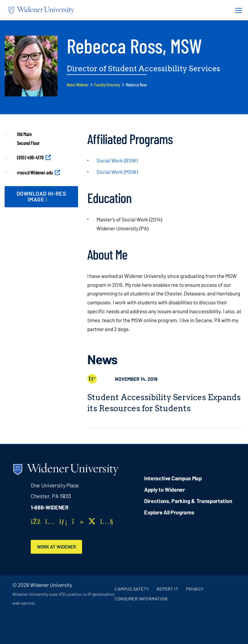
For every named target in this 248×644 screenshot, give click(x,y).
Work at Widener (57, 547)
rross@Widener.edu (35, 172)
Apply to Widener (165, 490)
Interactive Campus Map (173, 478)
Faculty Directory (107, 85)
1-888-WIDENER (50, 507)
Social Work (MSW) (117, 172)
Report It (168, 589)
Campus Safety (132, 589)
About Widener (78, 85)
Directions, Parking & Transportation (188, 501)
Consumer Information (141, 599)
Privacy (195, 589)
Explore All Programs (169, 512)
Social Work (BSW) (117, 160)
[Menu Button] (237, 10)
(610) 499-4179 (30, 157)
